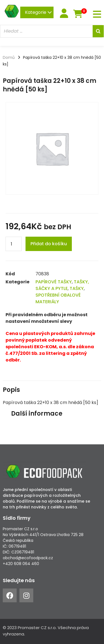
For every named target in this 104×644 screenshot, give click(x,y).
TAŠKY (77, 288)
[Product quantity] (14, 244)
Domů (9, 57)
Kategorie (38, 12)
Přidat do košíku (49, 244)
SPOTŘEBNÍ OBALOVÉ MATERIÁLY (58, 298)
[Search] (98, 31)
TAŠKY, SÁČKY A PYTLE (62, 285)
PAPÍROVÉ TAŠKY (54, 282)
